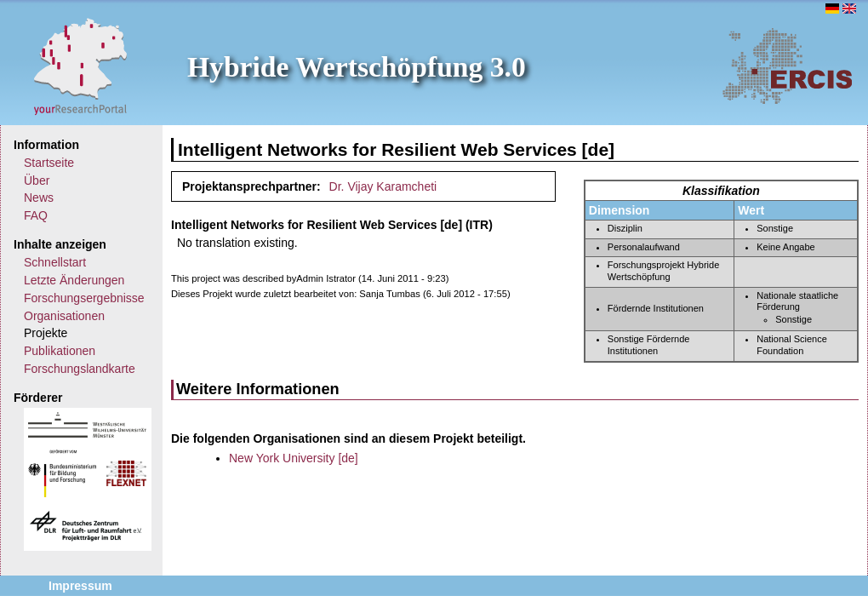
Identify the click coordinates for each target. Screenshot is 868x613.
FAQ (36, 215)
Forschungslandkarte (80, 369)
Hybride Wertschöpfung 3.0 (357, 67)
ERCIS (787, 66)
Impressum (80, 586)
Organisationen (64, 316)
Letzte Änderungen (74, 280)
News (39, 198)
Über (37, 180)
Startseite (49, 163)
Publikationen (60, 351)
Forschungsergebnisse (84, 298)
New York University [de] (294, 458)
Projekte (46, 333)
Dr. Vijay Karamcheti (383, 186)
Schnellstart (55, 262)
